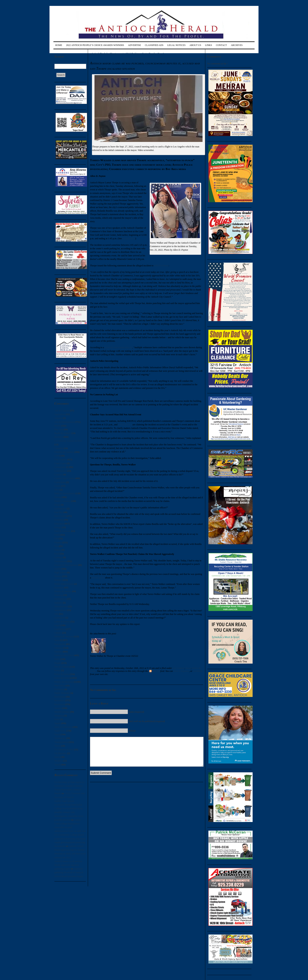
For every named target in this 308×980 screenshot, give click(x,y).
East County (60, 516)
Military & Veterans (64, 637)
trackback (198, 671)
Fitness (58, 550)
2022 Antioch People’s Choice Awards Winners (95, 45)
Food (57, 554)
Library (58, 633)
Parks (57, 659)
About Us (195, 45)
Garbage (58, 557)
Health (58, 569)
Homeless (59, 588)
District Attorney (62, 501)
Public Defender (62, 693)
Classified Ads (154, 45)
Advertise (135, 45)
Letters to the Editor (64, 655)
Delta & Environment (65, 493)
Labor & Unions (62, 622)
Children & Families (64, 452)
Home (59, 45)
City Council (60, 459)
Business (59, 437)
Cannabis (59, 448)
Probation (59, 689)
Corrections (60, 482)
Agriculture (60, 414)
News (57, 640)
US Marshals (60, 753)
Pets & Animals (62, 667)
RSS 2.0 (154, 671)
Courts (58, 486)
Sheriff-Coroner (62, 712)
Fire (56, 546)
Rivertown (59, 704)
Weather (58, 761)
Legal (57, 625)
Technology (60, 738)
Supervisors (60, 731)
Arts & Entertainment (65, 422)
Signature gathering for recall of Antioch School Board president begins (69, 872)
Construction (60, 471)
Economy (59, 520)
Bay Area (59, 429)
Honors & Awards (63, 591)
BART (57, 426)
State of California (63, 727)
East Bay (59, 512)
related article (129, 238)
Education (59, 524)
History (58, 576)
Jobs (56, 614)
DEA (57, 490)
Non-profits (60, 644)
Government (60, 561)
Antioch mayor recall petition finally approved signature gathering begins (68, 865)
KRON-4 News (161, 266)
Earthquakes (60, 509)
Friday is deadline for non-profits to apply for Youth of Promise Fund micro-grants (162, 58)
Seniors (58, 708)
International (60, 610)
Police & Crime (62, 674)
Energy (58, 527)
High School (60, 573)
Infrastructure (61, 606)
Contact (221, 45)
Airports (58, 418)
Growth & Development (66, 565)
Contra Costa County (64, 478)
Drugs (57, 505)
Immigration (60, 599)
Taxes (57, 734)
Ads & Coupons (62, 411)
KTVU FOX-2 (125, 425)
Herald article (98, 578)
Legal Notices (176, 45)
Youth (57, 765)
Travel (57, 746)
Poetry (57, 670)
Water (57, 757)
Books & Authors (63, 433)
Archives (237, 45)
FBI (56, 539)
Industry (58, 603)
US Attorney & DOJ (64, 750)
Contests (58, 475)
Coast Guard (60, 463)
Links (209, 45)
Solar (57, 719)
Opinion (58, 652)
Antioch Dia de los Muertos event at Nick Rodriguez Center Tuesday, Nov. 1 (128, 54)
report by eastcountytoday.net (118, 347)
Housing (58, 595)
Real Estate (60, 697)
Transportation (61, 742)
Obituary (59, 648)
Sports (57, 723)
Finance (58, 543)
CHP (57, 456)
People (58, 663)
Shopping (59, 716)
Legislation (60, 629)
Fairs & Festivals (62, 531)
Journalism (60, 618)
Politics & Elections (64, 682)
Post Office (60, 686)
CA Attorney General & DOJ (68, 441)
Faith (57, 535)
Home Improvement (64, 584)
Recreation (60, 701)
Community (60, 467)
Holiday (58, 580)
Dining (58, 497)
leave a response (181, 671)
